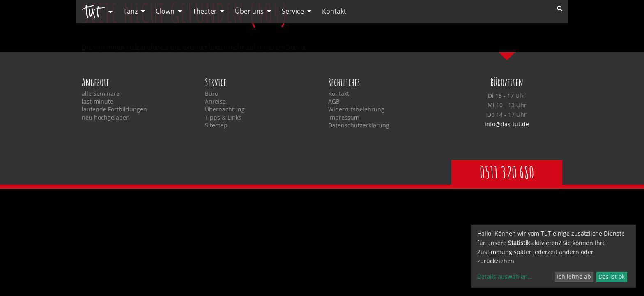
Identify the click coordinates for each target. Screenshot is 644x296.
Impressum (344, 118)
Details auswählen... (505, 276)
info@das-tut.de (507, 124)
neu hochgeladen (106, 118)
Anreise (215, 102)
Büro (212, 94)
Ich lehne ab (574, 276)
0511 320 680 (507, 172)
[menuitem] (95, 12)
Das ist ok (612, 276)
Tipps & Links (223, 118)
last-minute (98, 102)
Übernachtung (225, 109)
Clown (165, 11)
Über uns (249, 11)
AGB (334, 102)
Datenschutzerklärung (359, 125)
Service (293, 11)
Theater (205, 11)
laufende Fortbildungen (114, 109)
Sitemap (216, 125)
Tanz (130, 11)
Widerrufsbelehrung (356, 109)
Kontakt (334, 11)
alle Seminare (101, 94)
